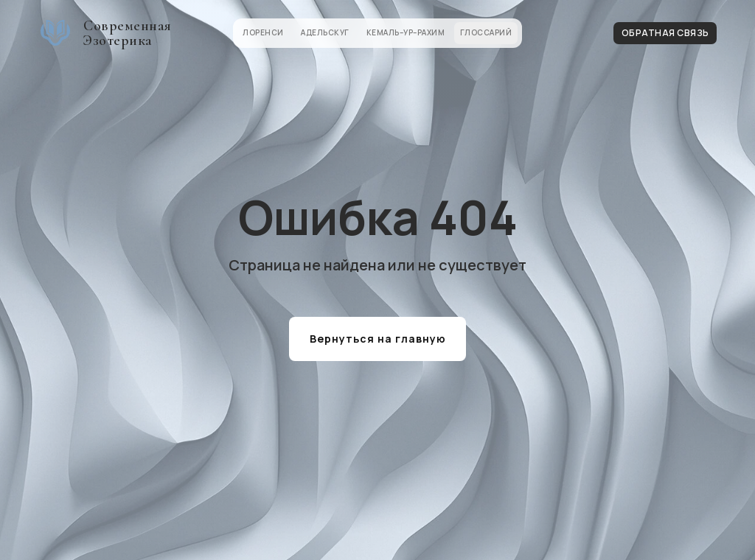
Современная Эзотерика (128, 33)
